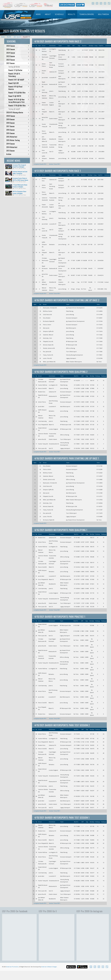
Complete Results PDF (40, 164)
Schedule (59, 14)
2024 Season (18, 53)
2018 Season (18, 123)
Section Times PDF (55, 164)
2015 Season (18, 133)
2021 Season (17, 37)
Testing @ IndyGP (19, 109)
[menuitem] (38, 14)
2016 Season (18, 130)
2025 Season (18, 49)
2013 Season (18, 151)
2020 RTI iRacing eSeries (18, 112)
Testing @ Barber (19, 67)
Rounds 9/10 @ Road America (19, 88)
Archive (18, 154)
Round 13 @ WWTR (19, 96)
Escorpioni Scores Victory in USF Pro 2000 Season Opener (20, 179)
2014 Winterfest (18, 147)
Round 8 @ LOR (19, 83)
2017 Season (18, 126)
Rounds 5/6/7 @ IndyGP (19, 80)
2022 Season (18, 60)
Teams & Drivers (87, 14)
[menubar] (72, 14)
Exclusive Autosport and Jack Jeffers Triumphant (20, 172)
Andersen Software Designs (49, 967)
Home (3, 37)
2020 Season (18, 116)
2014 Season (18, 144)
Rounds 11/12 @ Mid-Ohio (19, 93)
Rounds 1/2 (27, 37)
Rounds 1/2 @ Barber (19, 70)
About (48, 14)
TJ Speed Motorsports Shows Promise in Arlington (20, 186)
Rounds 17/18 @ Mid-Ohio (19, 106)
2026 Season (18, 46)
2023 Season (18, 56)
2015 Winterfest (18, 137)
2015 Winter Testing (18, 140)
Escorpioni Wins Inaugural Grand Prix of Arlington (19, 166)
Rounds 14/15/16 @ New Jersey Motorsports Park (19, 101)
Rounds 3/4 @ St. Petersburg (19, 75)
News (38, 14)
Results (71, 14)
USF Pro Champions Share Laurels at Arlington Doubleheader (19, 193)
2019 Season (18, 119)
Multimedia (103, 14)
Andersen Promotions (12, 967)
